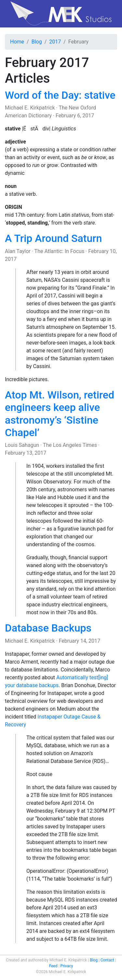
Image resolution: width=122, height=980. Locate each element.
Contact (107, 960)
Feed (53, 966)
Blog (37, 42)
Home (17, 42)
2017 (55, 42)
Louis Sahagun (22, 445)
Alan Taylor (18, 251)
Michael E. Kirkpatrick (30, 108)
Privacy (67, 966)
